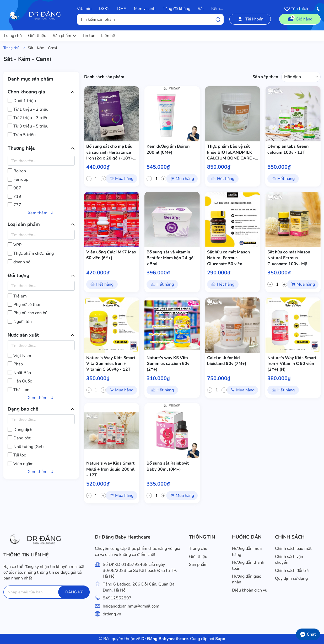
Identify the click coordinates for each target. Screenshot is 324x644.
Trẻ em (17, 296)
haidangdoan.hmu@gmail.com (131, 606)
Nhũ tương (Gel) (26, 447)
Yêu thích (296, 9)
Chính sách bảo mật (293, 549)
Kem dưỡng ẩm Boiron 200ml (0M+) (168, 149)
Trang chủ (13, 36)
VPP (15, 245)
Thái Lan (18, 390)
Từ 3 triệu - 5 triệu (28, 126)
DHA (122, 9)
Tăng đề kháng (177, 9)
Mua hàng (124, 179)
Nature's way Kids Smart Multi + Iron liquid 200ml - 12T (110, 469)
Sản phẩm (64, 36)
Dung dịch (20, 430)
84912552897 (117, 598)
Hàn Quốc (20, 381)
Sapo (220, 639)
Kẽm (216, 9)
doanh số (19, 262)
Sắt (201, 9)
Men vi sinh (145, 9)
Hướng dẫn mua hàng (247, 551)
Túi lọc (17, 455)
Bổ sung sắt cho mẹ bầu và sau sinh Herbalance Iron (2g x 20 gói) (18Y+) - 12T (110, 152)
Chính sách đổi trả (292, 571)
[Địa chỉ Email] (47, 592)
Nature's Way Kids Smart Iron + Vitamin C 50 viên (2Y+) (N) (292, 364)
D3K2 (104, 9)
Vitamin (84, 9)
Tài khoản (250, 19)
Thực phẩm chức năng (31, 253)
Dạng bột (19, 438)
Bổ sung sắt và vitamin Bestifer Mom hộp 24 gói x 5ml (171, 258)
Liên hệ (108, 36)
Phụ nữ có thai (24, 305)
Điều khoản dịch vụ (250, 590)
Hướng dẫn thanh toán (248, 565)
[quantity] (96, 179)
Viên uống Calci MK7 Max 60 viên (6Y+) (111, 255)
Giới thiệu (37, 36)
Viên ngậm (21, 464)
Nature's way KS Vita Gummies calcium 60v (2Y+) (168, 364)
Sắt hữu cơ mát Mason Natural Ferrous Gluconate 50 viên (228, 258)
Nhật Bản (19, 373)
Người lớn (20, 322)
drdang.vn (112, 614)
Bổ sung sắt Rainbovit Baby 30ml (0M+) (168, 466)
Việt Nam (19, 356)
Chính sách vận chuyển (289, 560)
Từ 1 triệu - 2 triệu (28, 109)
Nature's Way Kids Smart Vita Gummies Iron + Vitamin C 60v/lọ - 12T (111, 364)
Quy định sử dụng (291, 578)
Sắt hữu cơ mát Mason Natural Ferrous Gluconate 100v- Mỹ (289, 258)
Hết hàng (226, 179)
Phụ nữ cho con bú (28, 313)
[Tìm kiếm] (218, 19)
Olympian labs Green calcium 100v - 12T (288, 149)
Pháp (15, 364)
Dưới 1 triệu (22, 101)
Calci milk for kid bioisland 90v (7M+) (227, 361)
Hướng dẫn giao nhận (247, 579)
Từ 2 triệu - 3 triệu (28, 118)
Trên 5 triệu (22, 135)
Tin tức (88, 36)
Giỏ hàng (300, 19)
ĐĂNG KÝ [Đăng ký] (74, 592)
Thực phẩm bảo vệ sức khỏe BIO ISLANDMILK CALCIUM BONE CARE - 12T (231, 152)
